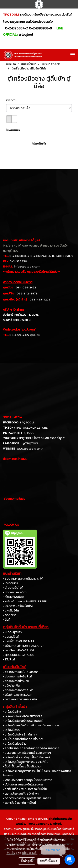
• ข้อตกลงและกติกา (15, 592)
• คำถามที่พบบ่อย (13, 597)
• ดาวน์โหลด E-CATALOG (19, 650)
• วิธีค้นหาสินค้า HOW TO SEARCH (24, 646)
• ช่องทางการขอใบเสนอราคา (21, 672)
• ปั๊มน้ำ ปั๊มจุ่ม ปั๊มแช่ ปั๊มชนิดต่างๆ (23, 766)
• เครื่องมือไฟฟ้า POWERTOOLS (23, 716)
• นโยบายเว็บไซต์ (13, 588)
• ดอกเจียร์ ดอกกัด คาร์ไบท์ (19, 803)
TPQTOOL (27, 433)
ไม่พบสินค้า (13, 130)
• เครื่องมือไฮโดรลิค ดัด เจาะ (20, 735)
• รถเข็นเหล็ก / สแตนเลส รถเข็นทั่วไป (25, 789)
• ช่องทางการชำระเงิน (16, 681)
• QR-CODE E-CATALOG (19, 655)
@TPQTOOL (31, 443)
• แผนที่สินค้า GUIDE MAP (19, 641)
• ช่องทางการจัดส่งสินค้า (18, 690)
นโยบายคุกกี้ (29, 853)
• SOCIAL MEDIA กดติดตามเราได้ (23, 579)
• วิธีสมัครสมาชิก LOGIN (18, 695)
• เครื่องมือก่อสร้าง (15, 744)
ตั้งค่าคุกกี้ (27, 861)
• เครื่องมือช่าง (12, 712)
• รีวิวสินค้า (10, 660)
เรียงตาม (13, 100)
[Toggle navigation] (73, 55)
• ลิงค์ (7, 620)
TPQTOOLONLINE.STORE (31, 428)
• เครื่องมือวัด (11, 730)
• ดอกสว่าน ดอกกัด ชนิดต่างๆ (21, 794)
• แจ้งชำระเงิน (11, 686)
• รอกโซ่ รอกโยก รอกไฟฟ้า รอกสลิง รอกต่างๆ (31, 748)
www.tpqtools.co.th (30, 449)
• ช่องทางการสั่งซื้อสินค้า (18, 677)
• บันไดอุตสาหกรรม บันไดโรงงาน (23, 785)
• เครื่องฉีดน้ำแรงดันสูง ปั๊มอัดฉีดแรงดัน (27, 757)
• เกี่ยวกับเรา (11, 583)
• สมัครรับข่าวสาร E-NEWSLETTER (25, 601)
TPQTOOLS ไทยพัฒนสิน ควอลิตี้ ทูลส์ (41, 438)
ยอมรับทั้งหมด (49, 861)
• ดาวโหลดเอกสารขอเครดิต (20, 699)
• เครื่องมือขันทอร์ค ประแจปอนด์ (23, 721)
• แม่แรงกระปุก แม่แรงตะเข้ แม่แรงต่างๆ (27, 753)
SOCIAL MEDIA (13, 417)
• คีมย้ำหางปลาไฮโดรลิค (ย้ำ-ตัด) (23, 739)
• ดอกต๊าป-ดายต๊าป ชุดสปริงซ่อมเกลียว (27, 798)
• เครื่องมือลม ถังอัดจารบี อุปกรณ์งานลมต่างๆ (31, 725)
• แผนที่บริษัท (11, 611)
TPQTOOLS (27, 422)
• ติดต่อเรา (10, 615)
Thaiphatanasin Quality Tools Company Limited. (44, 821)
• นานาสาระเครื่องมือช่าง (18, 606)
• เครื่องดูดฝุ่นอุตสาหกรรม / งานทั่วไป (26, 762)
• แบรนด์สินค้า (12, 637)
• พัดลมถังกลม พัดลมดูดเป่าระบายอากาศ (28, 780)
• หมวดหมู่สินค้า (12, 632)
